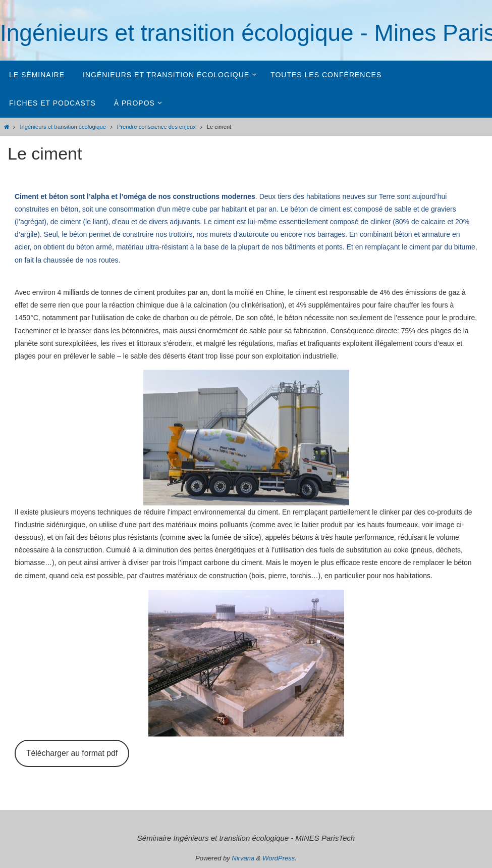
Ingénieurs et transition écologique (63, 127)
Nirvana (243, 858)
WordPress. (280, 858)
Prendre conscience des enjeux (156, 127)
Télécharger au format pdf (72, 753)
